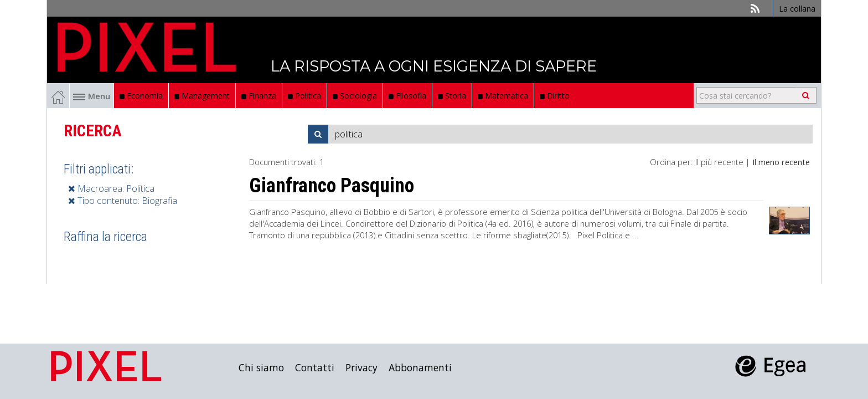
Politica (304, 96)
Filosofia (407, 96)
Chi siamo (261, 367)
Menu (92, 96)
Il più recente (719, 162)
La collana (797, 8)
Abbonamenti (420, 367)
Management (202, 96)
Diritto (555, 96)
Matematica (503, 96)
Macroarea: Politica (111, 188)
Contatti (315, 367)
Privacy (361, 367)
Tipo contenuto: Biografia (123, 201)
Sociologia (355, 96)
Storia (452, 96)
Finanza (259, 96)
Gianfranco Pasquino (332, 186)
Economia (141, 96)
